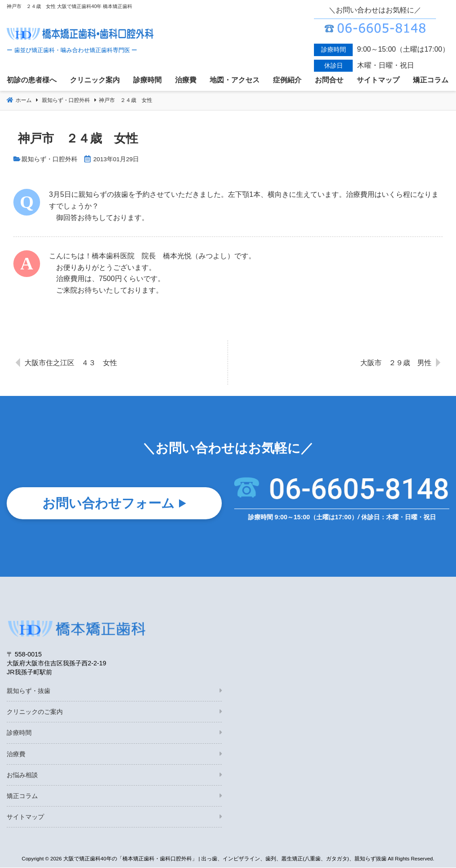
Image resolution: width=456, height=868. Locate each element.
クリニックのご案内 (35, 712)
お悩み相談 (22, 775)
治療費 (16, 754)
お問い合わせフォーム (108, 506)
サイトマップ (25, 817)
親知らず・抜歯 (28, 691)
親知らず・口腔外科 (49, 159)
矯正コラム (22, 796)
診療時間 (19, 733)
